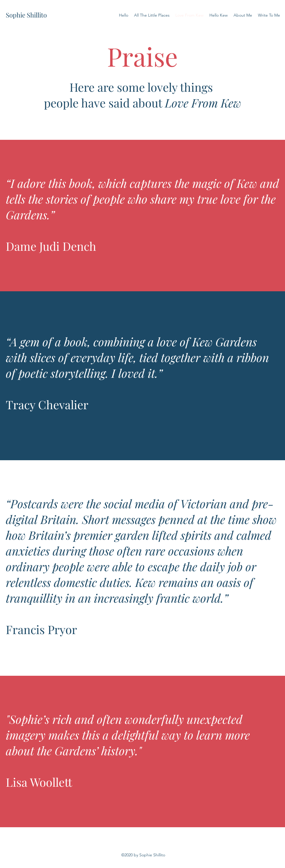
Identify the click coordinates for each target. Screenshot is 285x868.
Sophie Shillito (26, 15)
